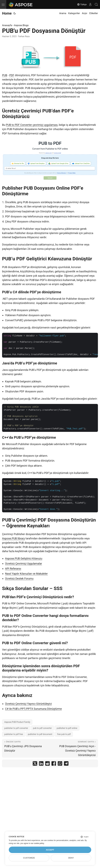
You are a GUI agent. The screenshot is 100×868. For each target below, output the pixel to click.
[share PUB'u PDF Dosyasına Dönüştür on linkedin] (41, 764)
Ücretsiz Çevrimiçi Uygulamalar (24, 563)
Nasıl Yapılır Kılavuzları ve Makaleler (26, 574)
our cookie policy (37, 843)
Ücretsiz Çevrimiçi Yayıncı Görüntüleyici (28, 704)
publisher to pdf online (67, 728)
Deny (71, 858)
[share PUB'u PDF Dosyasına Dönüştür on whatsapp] (60, 764)
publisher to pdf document (40, 734)
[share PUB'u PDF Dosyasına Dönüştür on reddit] (47, 764)
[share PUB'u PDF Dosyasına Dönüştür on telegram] (66, 764)
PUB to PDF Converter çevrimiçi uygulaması (32, 125)
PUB (5, 75)
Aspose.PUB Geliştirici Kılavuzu (24, 558)
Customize (29, 858)
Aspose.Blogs (21, 25)
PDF (12, 75)
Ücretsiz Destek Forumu (19, 578)
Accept (50, 850)
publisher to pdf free (14, 734)
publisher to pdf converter (16, 728)
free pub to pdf (64, 734)
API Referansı (13, 569)
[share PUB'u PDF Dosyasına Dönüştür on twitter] (35, 764)
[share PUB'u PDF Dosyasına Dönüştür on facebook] (54, 764)
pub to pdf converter (42, 728)
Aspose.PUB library (13, 538)
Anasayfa (7, 25)
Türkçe (82, 4)
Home (7, 13)
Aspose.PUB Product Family (17, 722)
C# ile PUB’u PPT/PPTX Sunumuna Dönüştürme (33, 709)
